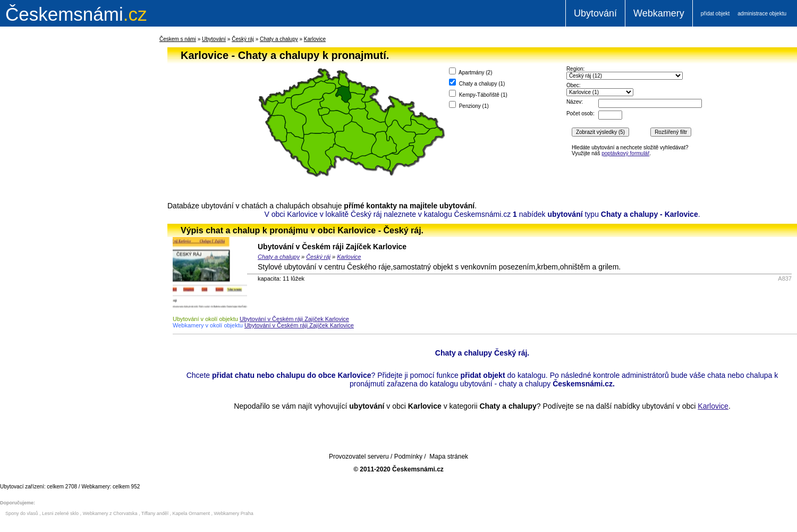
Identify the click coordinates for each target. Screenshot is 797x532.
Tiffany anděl (155, 513)
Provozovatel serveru (359, 457)
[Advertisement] (64, 204)
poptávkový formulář (625, 153)
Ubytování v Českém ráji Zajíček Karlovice (332, 247)
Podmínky (408, 457)
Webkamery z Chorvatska (110, 513)
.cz (76, 14)
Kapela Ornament (191, 513)
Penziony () (469, 105)
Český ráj (243, 39)
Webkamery (659, 13)
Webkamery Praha (234, 513)
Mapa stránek (449, 457)
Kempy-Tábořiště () (478, 94)
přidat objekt (715, 14)
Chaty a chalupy (279, 39)
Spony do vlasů (22, 513)
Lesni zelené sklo (60, 513)
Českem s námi (178, 39)
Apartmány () (471, 71)
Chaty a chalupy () (477, 83)
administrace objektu (762, 14)
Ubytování (595, 13)
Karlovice (315, 39)
